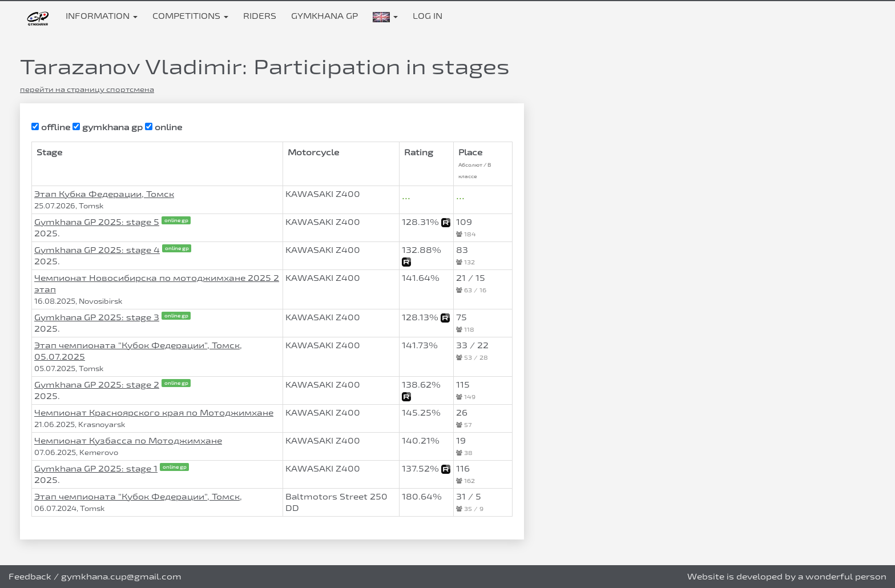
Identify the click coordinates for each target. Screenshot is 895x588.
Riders (260, 16)
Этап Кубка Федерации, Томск (104, 194)
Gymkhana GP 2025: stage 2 (97, 384)
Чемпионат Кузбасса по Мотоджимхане (128, 440)
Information (102, 16)
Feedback (30, 576)
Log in (428, 16)
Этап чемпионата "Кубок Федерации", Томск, (138, 496)
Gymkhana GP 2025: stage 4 (97, 250)
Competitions (190, 16)
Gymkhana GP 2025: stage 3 (97, 317)
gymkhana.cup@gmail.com (121, 576)
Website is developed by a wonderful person (787, 576)
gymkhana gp (108, 127)
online (164, 127)
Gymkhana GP (324, 16)
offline (51, 127)
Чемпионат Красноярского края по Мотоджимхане (154, 412)
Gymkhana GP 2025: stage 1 (96, 468)
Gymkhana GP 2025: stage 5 (97, 222)
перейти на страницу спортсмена (87, 89)
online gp (176, 220)
